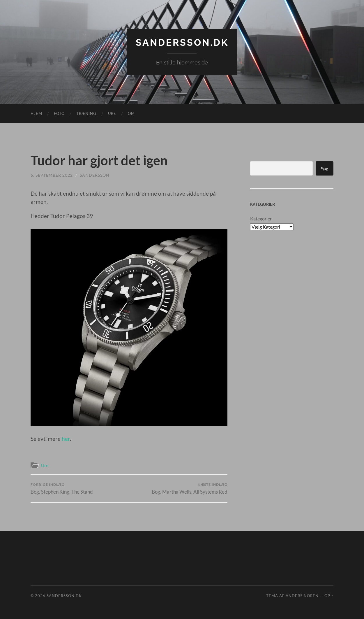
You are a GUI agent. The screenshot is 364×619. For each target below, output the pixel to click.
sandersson (95, 175)
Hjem (36, 113)
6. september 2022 (52, 175)
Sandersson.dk (182, 42)
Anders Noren (302, 596)
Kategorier (261, 219)
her (66, 439)
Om (131, 113)
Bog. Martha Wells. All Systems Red (190, 489)
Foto (59, 113)
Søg (325, 168)
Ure (112, 113)
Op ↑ (329, 596)
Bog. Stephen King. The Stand (62, 489)
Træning (86, 113)
